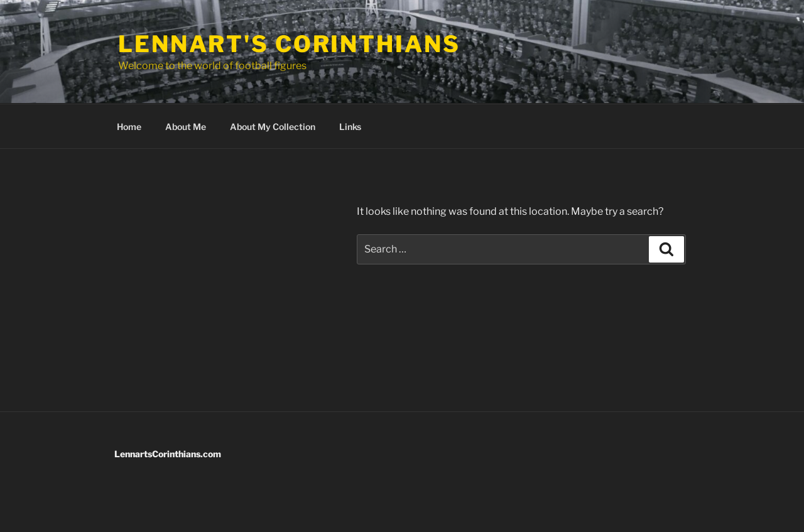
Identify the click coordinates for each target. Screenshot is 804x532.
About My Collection (273, 127)
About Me (186, 127)
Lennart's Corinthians (289, 44)
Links (350, 127)
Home (129, 127)
